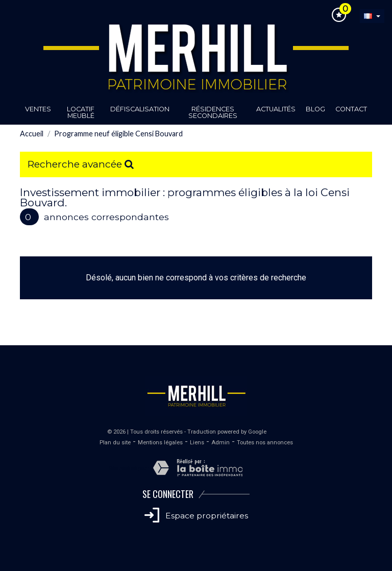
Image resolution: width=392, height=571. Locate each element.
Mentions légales (160, 443)
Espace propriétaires (196, 516)
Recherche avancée (81, 164)
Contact (351, 109)
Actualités (276, 109)
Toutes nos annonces (265, 443)
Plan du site (115, 443)
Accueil (32, 134)
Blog (315, 109)
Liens (197, 443)
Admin (220, 443)
